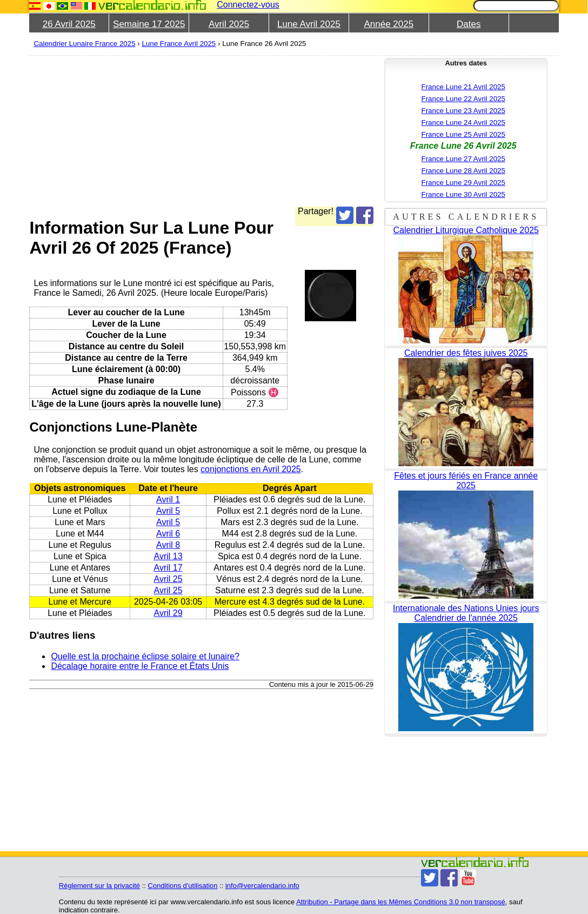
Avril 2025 (229, 24)
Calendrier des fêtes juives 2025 (466, 353)
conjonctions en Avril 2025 (251, 469)
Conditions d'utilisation (183, 886)
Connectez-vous (248, 5)
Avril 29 (168, 613)
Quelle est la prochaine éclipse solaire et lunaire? (145, 656)
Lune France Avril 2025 (179, 44)
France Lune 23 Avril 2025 (463, 111)
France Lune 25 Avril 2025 (463, 134)
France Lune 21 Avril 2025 (463, 87)
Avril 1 (168, 499)
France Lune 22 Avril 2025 (463, 99)
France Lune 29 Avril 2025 (463, 183)
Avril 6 (168, 534)
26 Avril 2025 (69, 24)
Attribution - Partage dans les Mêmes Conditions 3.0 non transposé (401, 902)
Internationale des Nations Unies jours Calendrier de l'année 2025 (466, 613)
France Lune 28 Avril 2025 (463, 171)
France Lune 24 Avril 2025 (463, 122)
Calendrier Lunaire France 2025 (84, 44)
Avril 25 (168, 579)
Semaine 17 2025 (149, 24)
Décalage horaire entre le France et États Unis (140, 666)
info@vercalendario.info (262, 886)
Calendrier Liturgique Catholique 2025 (466, 230)
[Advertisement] (201, 131)
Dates (469, 24)
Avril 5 (168, 511)
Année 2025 (389, 24)
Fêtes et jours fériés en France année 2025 (466, 481)
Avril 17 (168, 568)
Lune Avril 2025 (309, 24)
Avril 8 (168, 545)
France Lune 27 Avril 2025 (463, 159)
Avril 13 (168, 556)
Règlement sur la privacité (99, 886)
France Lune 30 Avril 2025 (463, 194)
